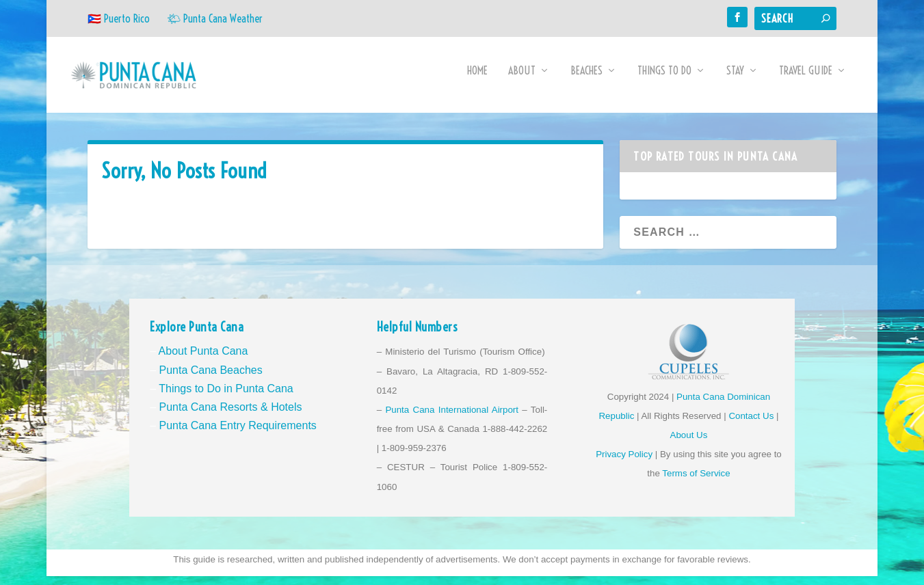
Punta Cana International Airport (452, 419)
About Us (689, 444)
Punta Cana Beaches (210, 378)
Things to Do (664, 80)
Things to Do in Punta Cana (226, 397)
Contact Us (751, 425)
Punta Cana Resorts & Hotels (230, 416)
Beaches (586, 80)
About (522, 80)
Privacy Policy (624, 463)
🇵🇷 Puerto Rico (119, 18)
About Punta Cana (203, 360)
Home (477, 80)
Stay (735, 80)
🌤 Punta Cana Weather (215, 18)
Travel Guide (806, 80)
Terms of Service (696, 482)
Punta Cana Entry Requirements (237, 434)
